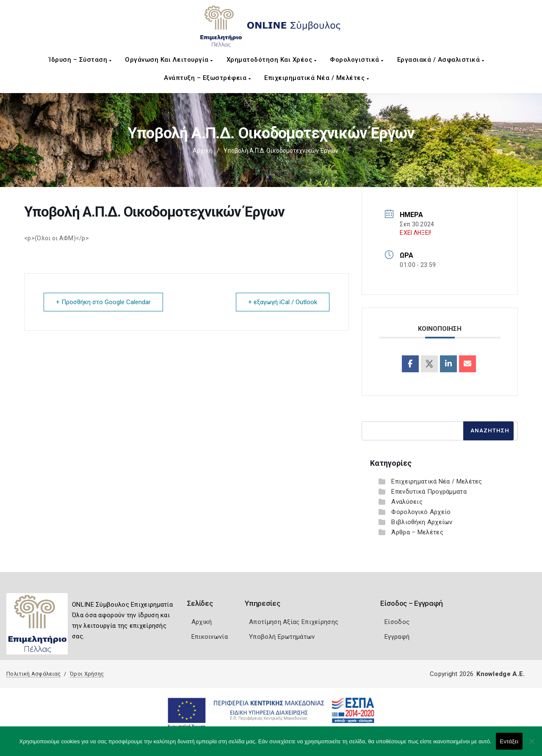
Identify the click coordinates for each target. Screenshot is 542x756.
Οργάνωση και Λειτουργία (169, 60)
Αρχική (203, 151)
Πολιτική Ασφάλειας (33, 674)
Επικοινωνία (210, 637)
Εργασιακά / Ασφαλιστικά (441, 60)
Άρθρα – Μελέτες (417, 532)
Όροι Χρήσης (87, 674)
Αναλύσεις (407, 502)
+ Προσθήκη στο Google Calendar (103, 302)
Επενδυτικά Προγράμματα (429, 492)
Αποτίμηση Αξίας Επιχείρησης (294, 622)
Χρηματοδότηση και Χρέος (272, 60)
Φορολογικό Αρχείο (421, 512)
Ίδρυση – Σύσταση (80, 60)
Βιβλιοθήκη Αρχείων (422, 522)
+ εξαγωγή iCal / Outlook (283, 302)
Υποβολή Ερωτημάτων (282, 637)
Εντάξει (509, 741)
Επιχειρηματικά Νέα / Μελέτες (317, 78)
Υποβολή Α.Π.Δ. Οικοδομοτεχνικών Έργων (281, 151)
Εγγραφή (397, 637)
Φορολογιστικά (357, 60)
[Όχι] (531, 745)
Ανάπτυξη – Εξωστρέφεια (207, 78)
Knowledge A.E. (501, 674)
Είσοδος (397, 622)
